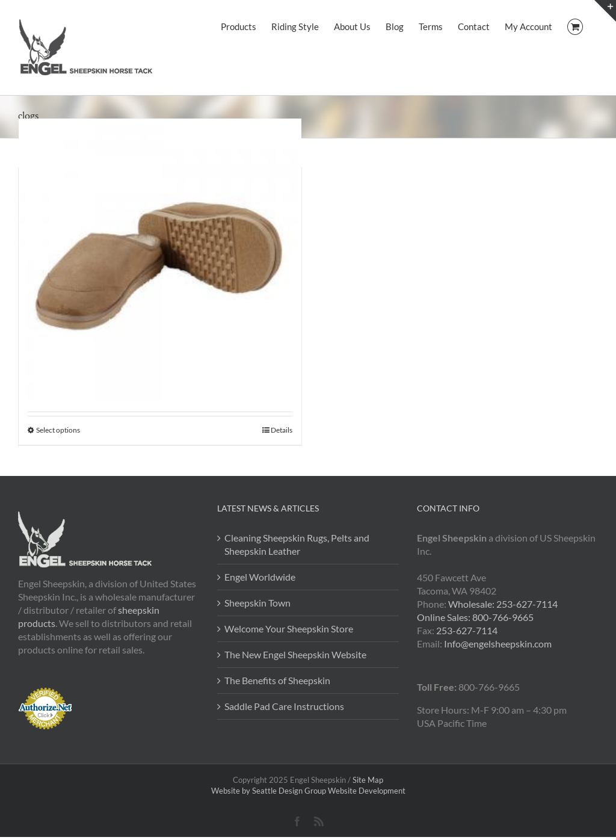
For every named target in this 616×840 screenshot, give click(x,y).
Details (282, 430)
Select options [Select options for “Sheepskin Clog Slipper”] (58, 430)
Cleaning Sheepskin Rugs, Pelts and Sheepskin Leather (297, 544)
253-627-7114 (467, 630)
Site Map (368, 780)
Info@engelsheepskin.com (498, 644)
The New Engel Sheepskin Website (295, 654)
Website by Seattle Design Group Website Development (308, 791)
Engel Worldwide (260, 577)
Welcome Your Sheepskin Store (289, 628)
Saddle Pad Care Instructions (284, 706)
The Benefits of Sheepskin (277, 680)
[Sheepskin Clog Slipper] (160, 260)
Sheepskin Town (257, 603)
